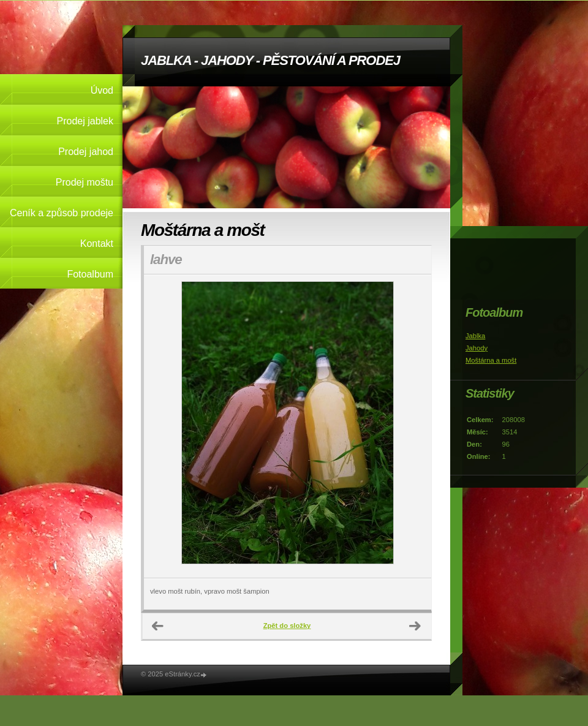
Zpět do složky (287, 626)
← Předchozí (158, 626)
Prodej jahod (86, 152)
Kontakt (97, 244)
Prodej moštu (85, 182)
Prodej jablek (85, 121)
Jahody (477, 348)
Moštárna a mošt (491, 360)
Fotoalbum (90, 274)
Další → (415, 626)
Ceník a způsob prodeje (62, 213)
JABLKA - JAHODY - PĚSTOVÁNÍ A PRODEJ (270, 60)
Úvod (102, 90)
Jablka (475, 336)
